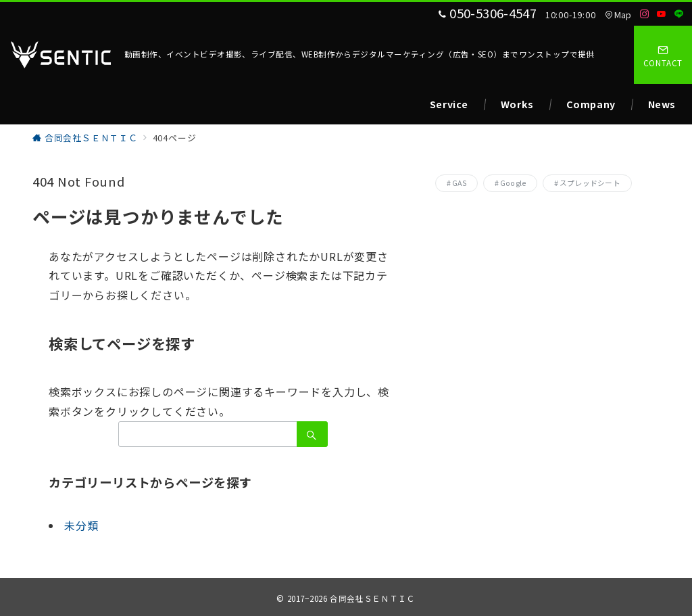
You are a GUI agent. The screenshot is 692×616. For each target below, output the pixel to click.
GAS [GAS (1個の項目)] (459, 183)
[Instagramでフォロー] (645, 14)
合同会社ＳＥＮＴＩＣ (372, 598)
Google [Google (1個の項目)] (513, 183)
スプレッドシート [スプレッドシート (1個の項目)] (590, 183)
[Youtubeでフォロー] (662, 14)
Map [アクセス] (618, 15)
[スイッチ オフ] (663, 55)
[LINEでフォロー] (679, 14)
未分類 (81, 525)
